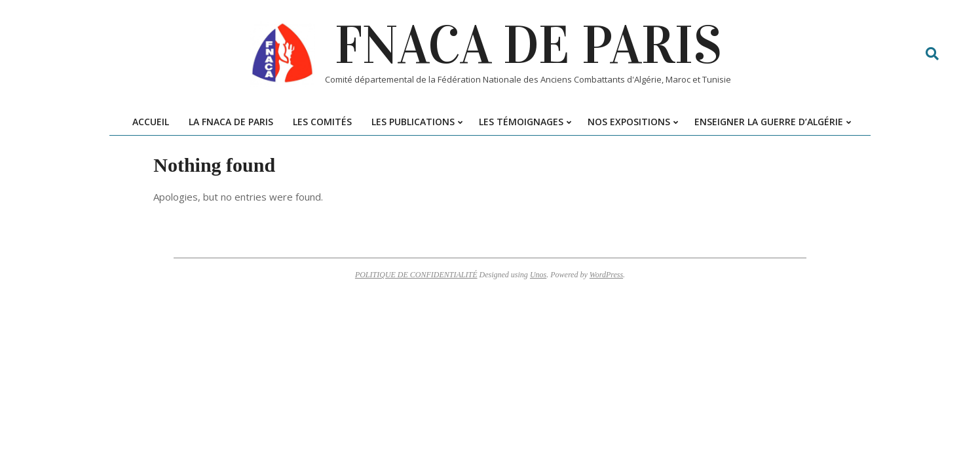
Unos (538, 275)
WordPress (606, 275)
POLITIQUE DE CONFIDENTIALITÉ (416, 275)
